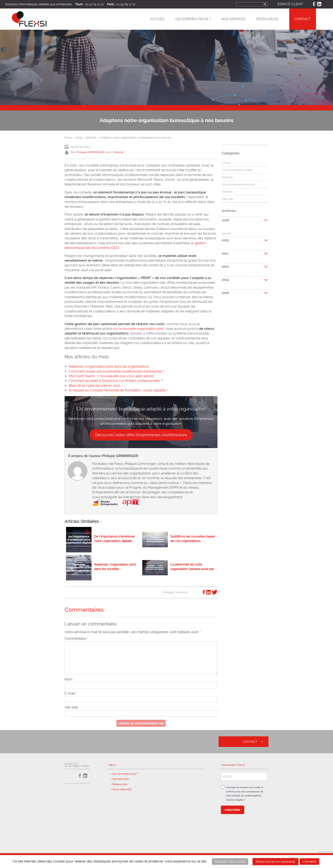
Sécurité (228, 199)
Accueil (158, 19)
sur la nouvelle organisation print (138, 329)
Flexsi (68, 138)
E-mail (71, 693)
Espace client (290, 4)
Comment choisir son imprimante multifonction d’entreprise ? (116, 371)
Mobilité (227, 192)
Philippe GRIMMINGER (90, 152)
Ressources (267, 19)
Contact (303, 19)
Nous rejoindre (122, 789)
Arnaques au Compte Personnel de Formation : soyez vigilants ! (118, 390)
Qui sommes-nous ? (193, 19)
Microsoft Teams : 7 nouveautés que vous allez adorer (111, 376)
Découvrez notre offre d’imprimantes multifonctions (141, 435)
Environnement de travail (238, 184)
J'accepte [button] (309, 861)
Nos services (234, 19)
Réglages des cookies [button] (230, 861)
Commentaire (76, 639)
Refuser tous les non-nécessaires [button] (276, 862)
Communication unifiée (237, 170)
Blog (79, 138)
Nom (69, 679)
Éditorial (91, 138)
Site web (71, 707)
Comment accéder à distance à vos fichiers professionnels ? (116, 381)
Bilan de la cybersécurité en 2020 (95, 386)
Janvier (226, 233)
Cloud (226, 163)
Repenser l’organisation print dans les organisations (109, 366)
